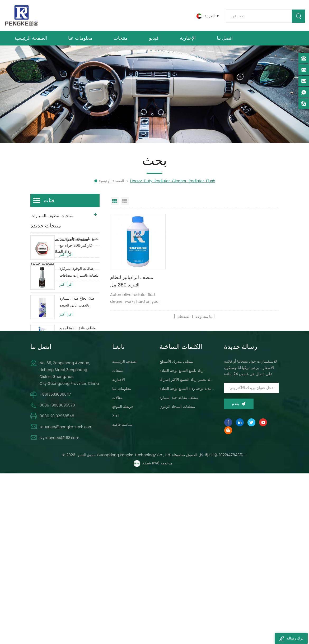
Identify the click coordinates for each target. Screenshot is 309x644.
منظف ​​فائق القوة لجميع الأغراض (78, 403)
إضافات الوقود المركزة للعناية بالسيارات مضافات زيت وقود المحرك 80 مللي (79, 344)
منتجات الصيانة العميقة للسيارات (59, 241)
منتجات (121, 39)
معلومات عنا (80, 39)
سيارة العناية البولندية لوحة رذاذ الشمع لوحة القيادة (187, 552)
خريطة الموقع (123, 570)
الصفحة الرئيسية (31, 39)
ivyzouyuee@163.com (59, 601)
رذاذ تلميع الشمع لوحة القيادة (181, 534)
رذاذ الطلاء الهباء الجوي (51, 253)
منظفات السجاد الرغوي (177, 570)
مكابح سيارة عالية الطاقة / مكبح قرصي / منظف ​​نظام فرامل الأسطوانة (79, 434)
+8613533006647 (55, 558)
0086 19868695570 (57, 568)
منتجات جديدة (43, 265)
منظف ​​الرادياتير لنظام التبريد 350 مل (132, 280)
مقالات (118, 561)
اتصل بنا (225, 39)
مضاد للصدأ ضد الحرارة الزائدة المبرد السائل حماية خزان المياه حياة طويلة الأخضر (77, 463)
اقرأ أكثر (66, 327)
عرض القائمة (125, 203)
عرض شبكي (115, 203)
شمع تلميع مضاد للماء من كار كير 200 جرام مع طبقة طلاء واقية (79, 314)
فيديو (154, 39)
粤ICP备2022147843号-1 (226, 625)
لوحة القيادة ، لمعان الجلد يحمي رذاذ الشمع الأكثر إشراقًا (187, 543)
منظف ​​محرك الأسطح (176, 525)
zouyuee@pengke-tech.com (66, 590)
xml (116, 579)
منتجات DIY (41, 277)
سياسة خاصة (122, 588)
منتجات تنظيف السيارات (52, 218)
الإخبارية (188, 39)
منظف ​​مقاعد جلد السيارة (179, 561)
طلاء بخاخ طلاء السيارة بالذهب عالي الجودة (77, 374)
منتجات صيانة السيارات (51, 230)
